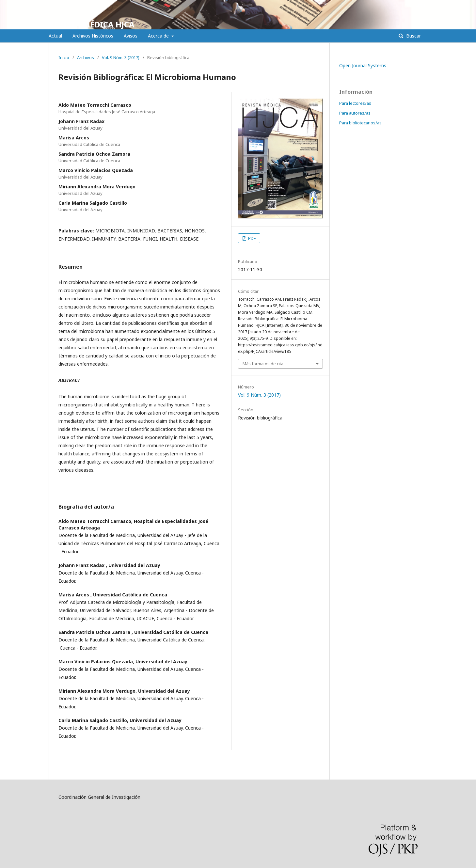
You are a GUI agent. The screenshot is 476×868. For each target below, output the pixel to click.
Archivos (86, 57)
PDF (251, 238)
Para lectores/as (355, 103)
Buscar (413, 36)
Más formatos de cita (263, 364)
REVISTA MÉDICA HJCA (92, 24)
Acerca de (159, 36)
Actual (55, 36)
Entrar (421, 5)
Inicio (64, 57)
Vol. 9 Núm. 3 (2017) (121, 57)
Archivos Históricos (93, 36)
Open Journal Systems (363, 65)
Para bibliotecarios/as (360, 123)
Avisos (131, 36)
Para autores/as (355, 113)
